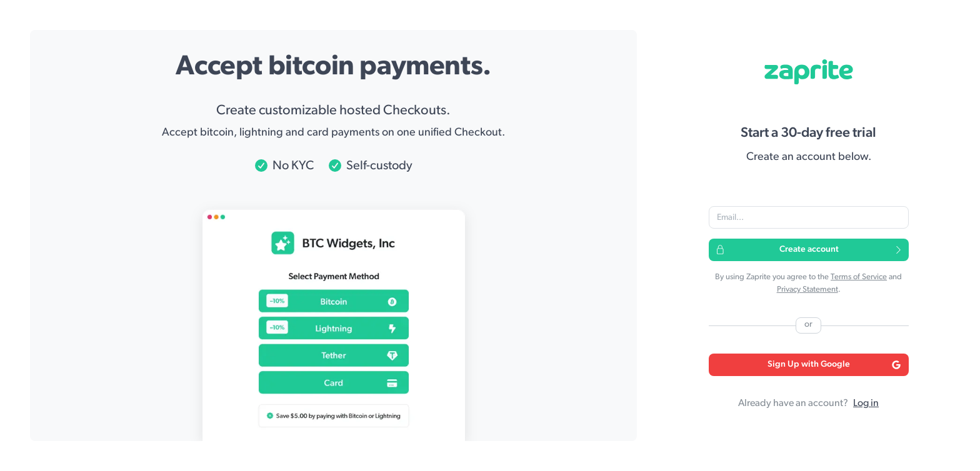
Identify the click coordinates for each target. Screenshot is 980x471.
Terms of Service (859, 277)
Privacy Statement (807, 290)
